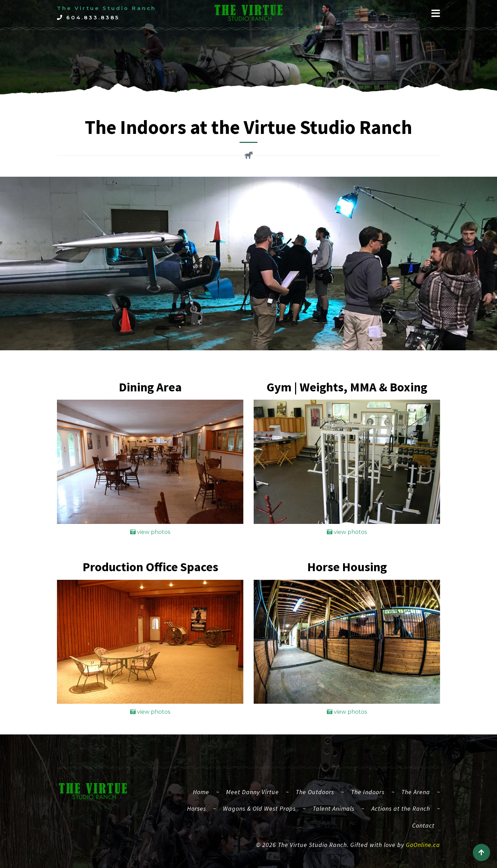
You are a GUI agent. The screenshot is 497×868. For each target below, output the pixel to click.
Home (204, 791)
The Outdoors (315, 792)
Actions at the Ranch (401, 808)
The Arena (416, 792)
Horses (197, 808)
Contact (423, 825)
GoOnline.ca (423, 845)
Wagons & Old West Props (259, 808)
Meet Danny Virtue (252, 792)
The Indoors (368, 792)
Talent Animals (334, 808)
